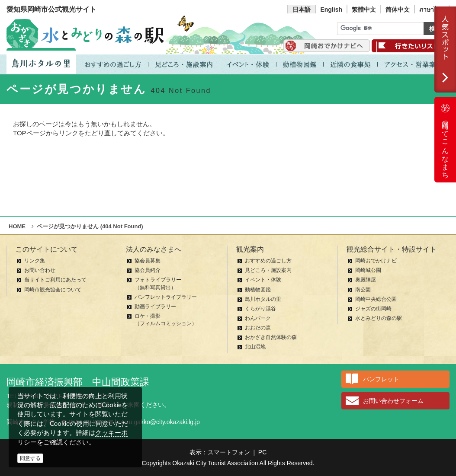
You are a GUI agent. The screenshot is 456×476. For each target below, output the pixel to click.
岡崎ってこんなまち (445, 140)
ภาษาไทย (432, 10)
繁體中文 (364, 10)
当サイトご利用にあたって (55, 280)
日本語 (302, 10)
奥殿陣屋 (366, 280)
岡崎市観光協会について (53, 290)
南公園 (363, 290)
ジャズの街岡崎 (373, 309)
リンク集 (35, 261)
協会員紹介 (148, 270)
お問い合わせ (40, 270)
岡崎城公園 (368, 270)
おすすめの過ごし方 (268, 261)
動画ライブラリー (155, 307)
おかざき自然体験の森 (271, 337)
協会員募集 (148, 261)
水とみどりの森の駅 (379, 318)
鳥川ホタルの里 (263, 299)
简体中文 (398, 10)
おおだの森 (258, 328)
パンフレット (381, 379)
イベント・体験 (263, 280)
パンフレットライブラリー (166, 297)
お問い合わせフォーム (393, 401)
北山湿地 (255, 347)
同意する (30, 458)
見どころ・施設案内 (268, 270)
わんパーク (258, 318)
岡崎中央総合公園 (376, 299)
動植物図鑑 (258, 290)
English (331, 10)
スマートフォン (229, 452)
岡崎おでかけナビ (376, 261)
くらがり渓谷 (260, 309)
